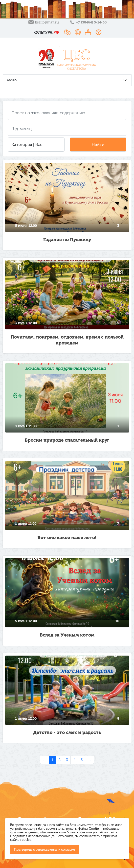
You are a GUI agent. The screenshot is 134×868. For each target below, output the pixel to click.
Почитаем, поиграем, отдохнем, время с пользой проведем (67, 340)
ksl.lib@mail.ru (47, 22)
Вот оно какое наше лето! (67, 538)
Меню (12, 80)
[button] (36, 145)
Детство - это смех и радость (67, 732)
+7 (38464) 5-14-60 (91, 22)
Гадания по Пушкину (67, 240)
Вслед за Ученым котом (67, 635)
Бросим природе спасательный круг (67, 440)
